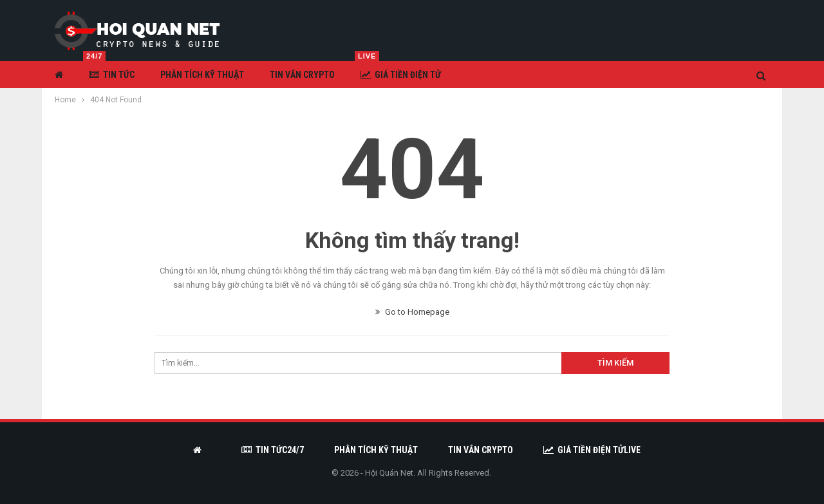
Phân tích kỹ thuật (202, 75)
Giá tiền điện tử (398, 70)
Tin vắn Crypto (302, 75)
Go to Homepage (412, 312)
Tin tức (109, 70)
